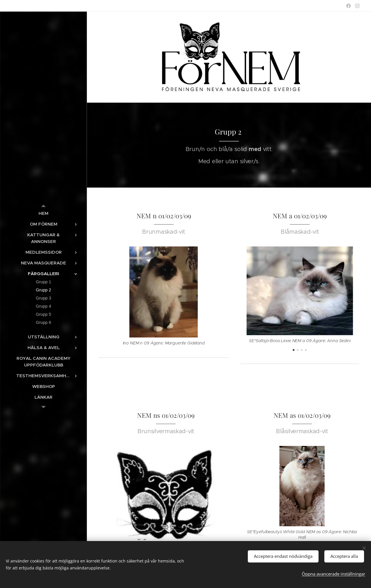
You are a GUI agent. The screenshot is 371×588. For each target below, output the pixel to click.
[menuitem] (43, 213)
